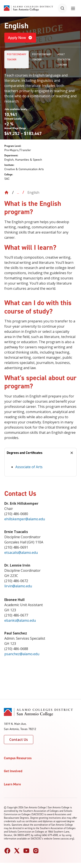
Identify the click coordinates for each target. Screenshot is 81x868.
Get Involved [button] (13, 771)
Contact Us (19, 740)
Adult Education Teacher (64, 59)
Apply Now (20, 38)
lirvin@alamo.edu (18, 586)
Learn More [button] (12, 784)
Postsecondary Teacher (17, 57)
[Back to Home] (6, 192)
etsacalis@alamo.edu (21, 553)
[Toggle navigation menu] (73, 8)
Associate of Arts (29, 467)
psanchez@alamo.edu (22, 654)
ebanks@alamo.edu (21, 620)
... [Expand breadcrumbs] (18, 192)
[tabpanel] (40, 467)
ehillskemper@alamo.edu (25, 519)
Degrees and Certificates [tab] (25, 453)
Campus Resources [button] (18, 758)
